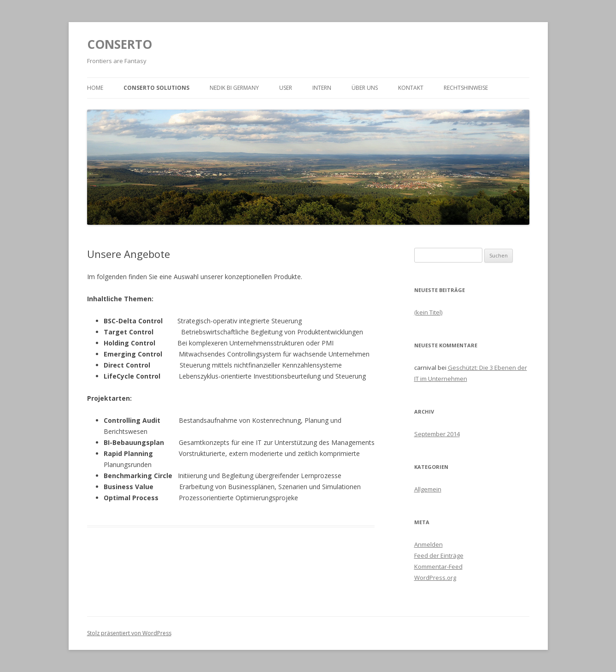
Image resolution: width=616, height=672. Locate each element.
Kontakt (411, 88)
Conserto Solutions (156, 88)
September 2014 (437, 434)
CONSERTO (120, 44)
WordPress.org (435, 578)
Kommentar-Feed (438, 567)
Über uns (365, 88)
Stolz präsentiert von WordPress (129, 633)
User (286, 88)
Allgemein (428, 489)
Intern (322, 88)
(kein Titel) (428, 312)
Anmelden (428, 544)
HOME (95, 88)
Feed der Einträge (439, 555)
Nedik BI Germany (234, 88)
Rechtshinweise (466, 88)
